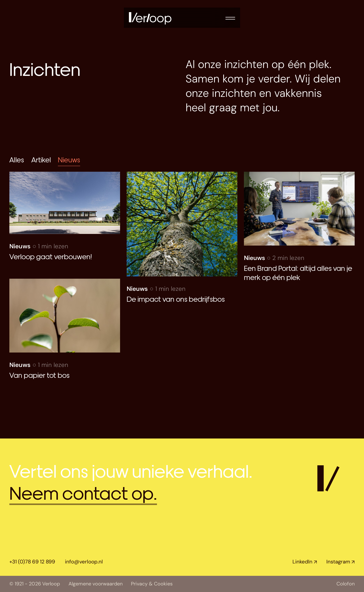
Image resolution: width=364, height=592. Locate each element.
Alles (17, 159)
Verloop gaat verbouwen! (51, 256)
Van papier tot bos (40, 375)
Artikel (41, 159)
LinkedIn (302, 562)
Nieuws (69, 159)
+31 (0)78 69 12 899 (32, 562)
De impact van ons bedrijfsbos (176, 299)
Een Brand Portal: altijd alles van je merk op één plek (298, 272)
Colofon (346, 584)
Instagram (338, 562)
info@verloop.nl (84, 562)
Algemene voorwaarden (96, 584)
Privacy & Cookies (152, 584)
